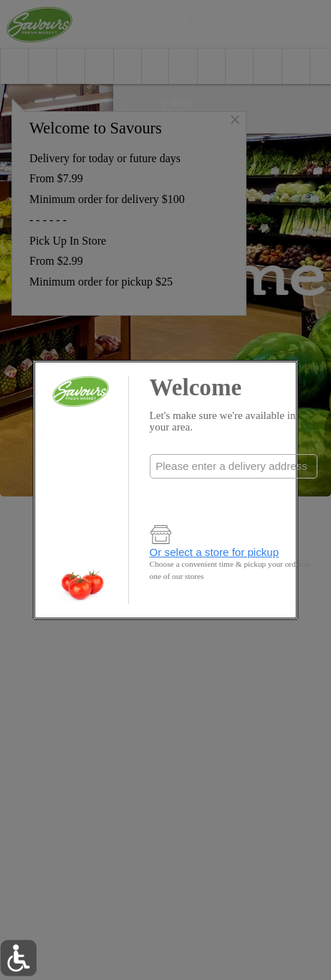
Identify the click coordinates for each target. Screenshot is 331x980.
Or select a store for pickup (215, 552)
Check (233, 495)
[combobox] (234, 466)
